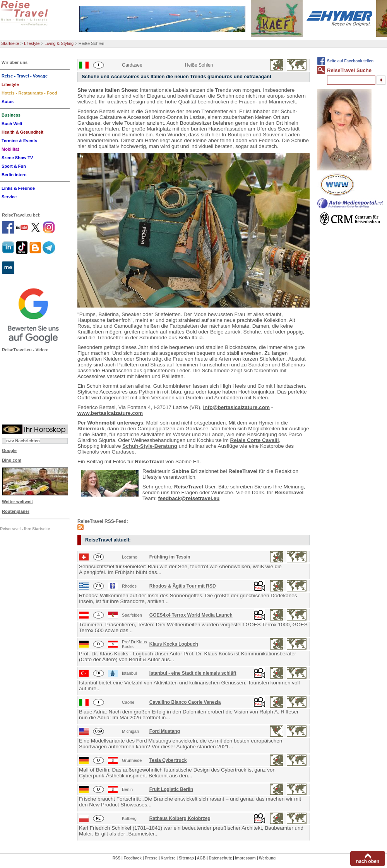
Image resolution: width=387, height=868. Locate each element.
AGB (201, 858)
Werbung (267, 858)
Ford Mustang (165, 731)
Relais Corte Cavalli (254, 440)
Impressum (245, 858)
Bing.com (12, 460)
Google (9, 450)
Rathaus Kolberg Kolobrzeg (180, 818)
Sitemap (186, 858)
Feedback (133, 858)
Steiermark (91, 429)
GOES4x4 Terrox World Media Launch (191, 615)
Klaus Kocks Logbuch (174, 644)
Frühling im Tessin (170, 557)
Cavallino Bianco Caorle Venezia (185, 702)
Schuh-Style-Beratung (150, 446)
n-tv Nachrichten (23, 441)
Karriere (168, 858)
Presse (151, 858)
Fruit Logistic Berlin (171, 789)
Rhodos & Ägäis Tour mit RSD (183, 586)
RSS (117, 858)
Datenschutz (220, 858)
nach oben (368, 861)
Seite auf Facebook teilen (350, 61)
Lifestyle (32, 43)
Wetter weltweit (17, 502)
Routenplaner (16, 511)
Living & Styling (59, 43)
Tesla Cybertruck (168, 760)
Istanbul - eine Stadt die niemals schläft (193, 673)
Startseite (10, 43)
